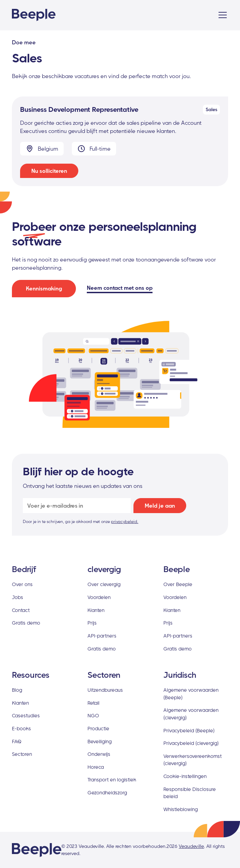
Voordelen (99, 597)
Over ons (22, 584)
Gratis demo (26, 623)
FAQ (17, 741)
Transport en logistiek (112, 780)
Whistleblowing (181, 809)
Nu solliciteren (49, 171)
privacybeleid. (125, 521)
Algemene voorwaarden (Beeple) (191, 694)
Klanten (96, 610)
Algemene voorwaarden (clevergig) (191, 714)
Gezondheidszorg (107, 792)
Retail (93, 703)
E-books (21, 728)
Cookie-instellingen (185, 776)
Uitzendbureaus (105, 690)
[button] (221, 15)
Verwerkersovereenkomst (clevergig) (193, 760)
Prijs (92, 623)
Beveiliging (100, 741)
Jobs (18, 597)
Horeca (96, 767)
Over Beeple (178, 584)
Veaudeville (191, 846)
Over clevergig (104, 584)
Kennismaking (44, 288)
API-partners (102, 636)
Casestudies (26, 715)
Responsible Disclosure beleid (190, 793)
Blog (17, 690)
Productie (98, 728)
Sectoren (22, 754)
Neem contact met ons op (120, 288)
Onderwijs (99, 754)
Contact (21, 610)
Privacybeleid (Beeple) (189, 730)
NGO (93, 715)
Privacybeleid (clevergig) (191, 743)
